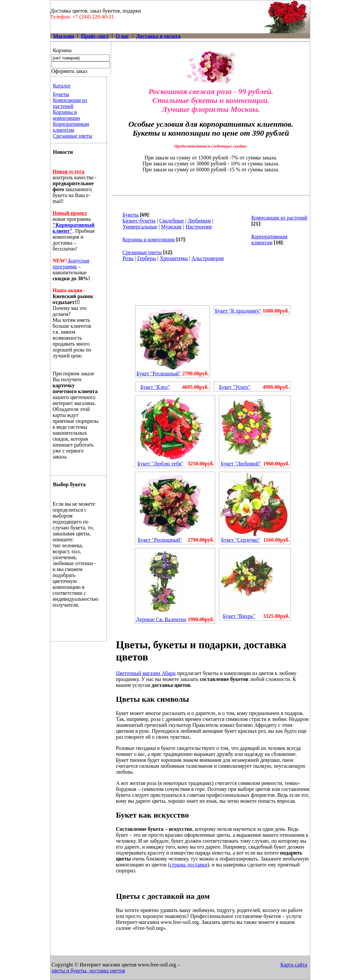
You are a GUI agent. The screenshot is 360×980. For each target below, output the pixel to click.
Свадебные (172, 221)
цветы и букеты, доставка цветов (89, 971)
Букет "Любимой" (241, 464)
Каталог (62, 86)
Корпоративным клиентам (71, 127)
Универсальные (140, 227)
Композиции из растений (70, 103)
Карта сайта (294, 965)
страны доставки (188, 865)
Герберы (147, 258)
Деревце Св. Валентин (161, 619)
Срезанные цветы (73, 136)
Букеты (61, 94)
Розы (128, 258)
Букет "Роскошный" (159, 373)
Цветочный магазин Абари (146, 673)
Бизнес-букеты (139, 221)
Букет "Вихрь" (239, 616)
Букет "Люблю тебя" (160, 464)
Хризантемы (174, 258)
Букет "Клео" (155, 387)
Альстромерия (208, 258)
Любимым (199, 221)
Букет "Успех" (235, 387)
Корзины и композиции (67, 115)
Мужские (172, 227)
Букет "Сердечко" (241, 540)
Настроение (199, 227)
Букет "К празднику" (238, 311)
